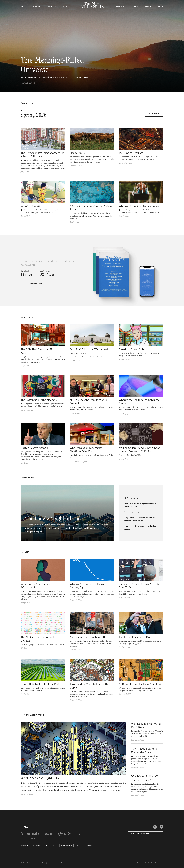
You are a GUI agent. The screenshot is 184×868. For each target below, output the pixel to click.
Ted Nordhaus (26, 694)
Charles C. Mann (76, 600)
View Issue (154, 114)
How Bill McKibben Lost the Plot (40, 684)
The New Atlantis (147, 863)
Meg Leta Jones (125, 598)
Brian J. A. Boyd (125, 459)
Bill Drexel (25, 648)
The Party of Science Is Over (135, 637)
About (23, 7)
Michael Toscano (125, 163)
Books (65, 7)
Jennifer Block (26, 603)
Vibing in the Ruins (32, 206)
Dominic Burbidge (126, 694)
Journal (37, 7)
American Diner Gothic (132, 350)
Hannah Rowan (76, 166)
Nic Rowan (25, 463)
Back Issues (36, 845)
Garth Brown (75, 414)
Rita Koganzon (124, 216)
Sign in (160, 7)
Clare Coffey (124, 414)
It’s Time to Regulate (131, 153)
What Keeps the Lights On (40, 778)
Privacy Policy (159, 863)
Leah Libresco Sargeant (79, 462)
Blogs (47, 845)
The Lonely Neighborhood (53, 519)
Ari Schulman (75, 361)
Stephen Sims (75, 222)
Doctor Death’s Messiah (34, 448)
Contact (79, 845)
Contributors (67, 845)
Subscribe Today (37, 284)
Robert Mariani (26, 216)
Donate (134, 7)
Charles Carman (27, 410)
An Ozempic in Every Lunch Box (89, 637)
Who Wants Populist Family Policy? (139, 206)
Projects (52, 7)
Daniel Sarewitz (125, 647)
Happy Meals (77, 153)
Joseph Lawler (26, 172)
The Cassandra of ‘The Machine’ (39, 400)
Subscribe (120, 7)
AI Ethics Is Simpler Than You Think (140, 684)
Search (148, 7)
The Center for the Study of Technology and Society (46, 863)
